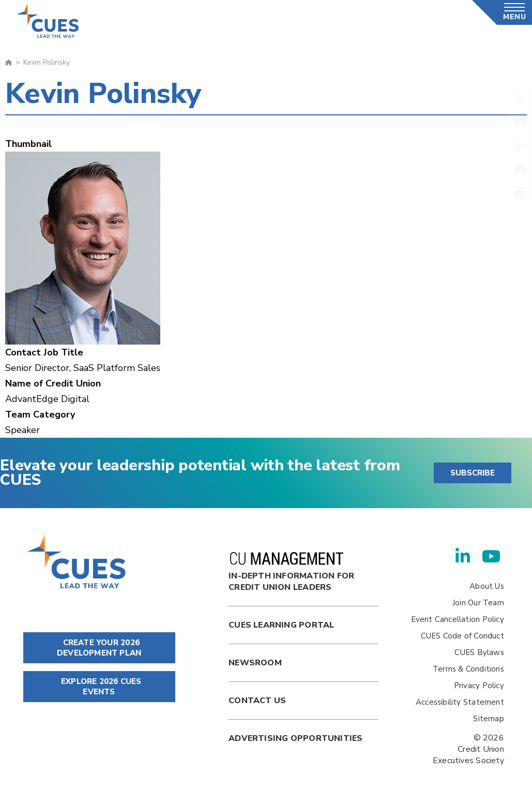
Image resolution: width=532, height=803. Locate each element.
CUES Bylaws (479, 652)
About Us (487, 586)
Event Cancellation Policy (458, 619)
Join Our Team (478, 603)
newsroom (255, 663)
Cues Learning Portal (281, 625)
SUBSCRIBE (473, 473)
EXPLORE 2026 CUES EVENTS (99, 687)
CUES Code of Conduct (462, 636)
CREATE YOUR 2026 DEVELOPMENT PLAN (99, 648)
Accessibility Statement (460, 702)
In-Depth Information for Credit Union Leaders (291, 572)
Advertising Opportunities (295, 738)
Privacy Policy (479, 686)
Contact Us (257, 701)
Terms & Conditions (468, 669)
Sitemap (488, 719)
